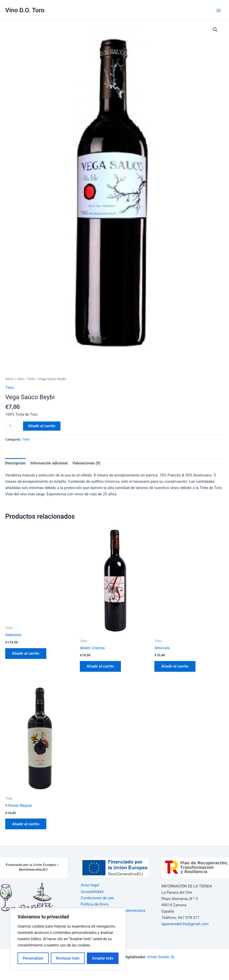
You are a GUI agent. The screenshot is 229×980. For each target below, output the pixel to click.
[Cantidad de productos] (12, 426)
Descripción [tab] (15, 463)
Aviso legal (90, 885)
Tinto (31, 379)
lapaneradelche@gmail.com (185, 924)
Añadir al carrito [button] (26, 654)
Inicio (9, 379)
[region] (68, 939)
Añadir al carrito (42, 426)
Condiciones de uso (97, 898)
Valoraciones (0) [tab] (86, 463)
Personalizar (33, 958)
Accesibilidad (92, 892)
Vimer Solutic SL (161, 957)
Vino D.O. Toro (25, 10)
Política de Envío (95, 904)
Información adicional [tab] (49, 463)
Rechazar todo (68, 958)
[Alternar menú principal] (219, 10)
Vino (20, 379)
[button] (215, 30)
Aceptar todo (103, 958)
